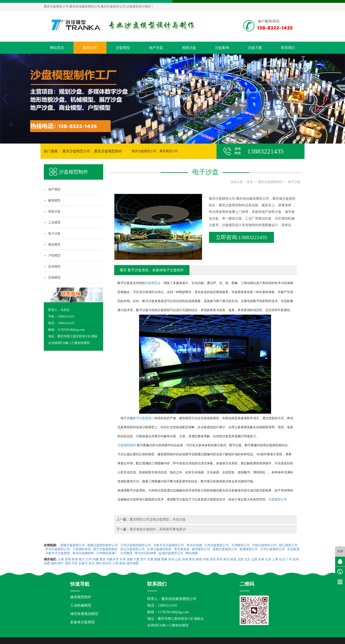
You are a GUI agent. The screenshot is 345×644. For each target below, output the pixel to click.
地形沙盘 (189, 48)
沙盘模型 (123, 48)
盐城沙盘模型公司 (171, 553)
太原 (268, 559)
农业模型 (54, 267)
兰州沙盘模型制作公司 (136, 545)
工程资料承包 (82, 549)
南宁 (61, 563)
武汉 (92, 563)
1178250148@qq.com (173, 612)
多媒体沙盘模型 (83, 622)
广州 (289, 559)
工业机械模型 (81, 605)
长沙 (282, 559)
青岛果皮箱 (182, 549)
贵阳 (68, 563)
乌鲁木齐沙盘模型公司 (169, 545)
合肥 (47, 563)
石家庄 (83, 563)
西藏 (164, 559)
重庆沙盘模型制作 (270, 182)
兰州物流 (127, 553)
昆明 (68, 559)
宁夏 (136, 559)
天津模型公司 (241, 545)
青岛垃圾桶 (195, 545)
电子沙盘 (54, 233)
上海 (275, 559)
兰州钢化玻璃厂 (107, 553)
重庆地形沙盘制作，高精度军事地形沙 (158, 529)
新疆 (157, 559)
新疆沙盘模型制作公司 (103, 545)
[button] (171, 140)
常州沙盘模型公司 (58, 549)
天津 (123, 559)
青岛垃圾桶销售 (84, 553)
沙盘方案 (255, 48)
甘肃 (150, 559)
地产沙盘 (156, 48)
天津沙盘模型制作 (160, 549)
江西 (116, 563)
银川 (82, 559)
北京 (247, 559)
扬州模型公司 (201, 549)
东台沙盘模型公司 (133, 549)
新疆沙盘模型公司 (73, 545)
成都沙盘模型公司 (225, 549)
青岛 (192, 559)
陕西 (199, 559)
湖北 (99, 563)
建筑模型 (54, 200)
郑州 (220, 559)
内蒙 (96, 559)
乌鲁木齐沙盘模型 (58, 553)
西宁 (143, 559)
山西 (254, 559)
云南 (61, 559)
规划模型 (54, 244)
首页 (250, 182)
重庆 (103, 559)
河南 (206, 559)
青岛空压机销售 (146, 553)
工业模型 (54, 222)
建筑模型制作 (81, 597)
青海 (75, 559)
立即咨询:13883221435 (241, 237)
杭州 (296, 559)
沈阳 (240, 559)
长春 (261, 559)
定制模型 (54, 278)
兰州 (89, 559)
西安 (213, 559)
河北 (75, 563)
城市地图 (132, 563)
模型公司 (90, 48)
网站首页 (57, 48)
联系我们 (288, 48)
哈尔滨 (107, 563)
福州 (54, 563)
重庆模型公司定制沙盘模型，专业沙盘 (158, 519)
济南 (185, 559)
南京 (227, 559)
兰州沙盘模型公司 (217, 545)
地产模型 (54, 189)
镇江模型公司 (288, 545)
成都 (130, 559)
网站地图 (192, 553)
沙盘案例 (222, 48)
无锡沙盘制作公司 (265, 545)
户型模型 (54, 256)
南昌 (233, 559)
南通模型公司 (249, 549)
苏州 (171, 559)
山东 (178, 559)
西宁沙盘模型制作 (106, 549)
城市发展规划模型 (84, 614)
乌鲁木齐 (113, 559)
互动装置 (293, 549)
